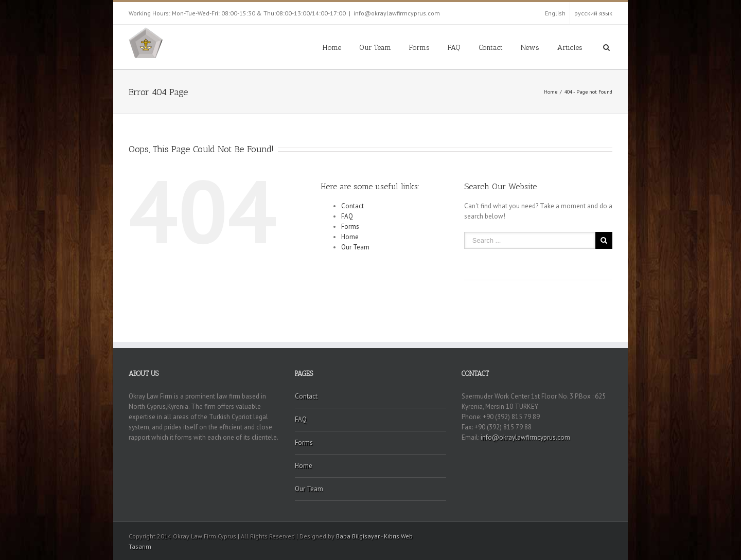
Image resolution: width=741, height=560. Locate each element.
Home (332, 48)
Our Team (375, 48)
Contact (491, 48)
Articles (570, 48)
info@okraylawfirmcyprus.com (397, 13)
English (555, 13)
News (530, 48)
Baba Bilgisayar (358, 536)
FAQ (454, 48)
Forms (419, 48)
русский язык (593, 13)
